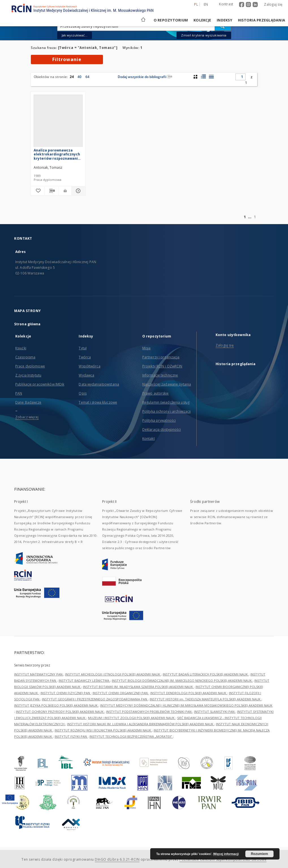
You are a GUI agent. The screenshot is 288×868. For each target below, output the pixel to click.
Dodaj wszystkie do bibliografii (145, 77)
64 (87, 77)
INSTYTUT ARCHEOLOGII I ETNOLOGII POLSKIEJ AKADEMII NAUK (113, 674)
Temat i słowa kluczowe (98, 402)
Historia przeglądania (262, 20)
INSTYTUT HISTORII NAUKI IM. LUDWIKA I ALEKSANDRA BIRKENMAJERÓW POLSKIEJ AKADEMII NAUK (141, 724)
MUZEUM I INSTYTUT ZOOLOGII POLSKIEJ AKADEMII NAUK (132, 718)
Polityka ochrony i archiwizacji (167, 411)
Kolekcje (202, 20)
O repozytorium (171, 20)
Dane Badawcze (28, 402)
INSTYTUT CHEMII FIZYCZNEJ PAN (66, 693)
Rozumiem (260, 854)
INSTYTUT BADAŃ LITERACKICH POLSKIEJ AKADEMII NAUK (206, 674)
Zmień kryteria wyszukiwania (204, 35)
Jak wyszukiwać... (75, 35)
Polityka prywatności (159, 420)
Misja (147, 348)
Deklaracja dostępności (162, 429)
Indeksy (224, 20)
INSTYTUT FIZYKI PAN (71, 736)
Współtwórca (89, 366)
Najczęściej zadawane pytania (167, 384)
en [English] (206, 4)
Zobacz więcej (27, 417)
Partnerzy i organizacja (161, 357)
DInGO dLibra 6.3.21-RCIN (117, 859)
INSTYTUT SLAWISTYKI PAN (215, 712)
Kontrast (226, 4)
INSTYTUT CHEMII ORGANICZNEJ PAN (121, 693)
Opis (82, 393)
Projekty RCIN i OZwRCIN (162, 366)
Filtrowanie (67, 59)
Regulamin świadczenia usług (166, 402)
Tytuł (83, 348)
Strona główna (27, 324)
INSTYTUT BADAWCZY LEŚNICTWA (84, 680)
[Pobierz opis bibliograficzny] (51, 191)
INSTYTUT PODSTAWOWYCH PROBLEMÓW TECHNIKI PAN (149, 712)
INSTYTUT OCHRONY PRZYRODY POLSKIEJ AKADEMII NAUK (60, 712)
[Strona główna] (143, 20)
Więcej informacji (226, 854)
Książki (21, 348)
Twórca (85, 357)
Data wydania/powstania (99, 384)
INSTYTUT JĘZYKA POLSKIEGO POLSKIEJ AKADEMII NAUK (56, 705)
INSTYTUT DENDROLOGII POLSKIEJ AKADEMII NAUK (189, 693)
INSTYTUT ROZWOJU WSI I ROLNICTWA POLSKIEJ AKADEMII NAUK (103, 730)
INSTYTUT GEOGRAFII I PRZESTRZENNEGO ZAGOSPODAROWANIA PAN (95, 699)
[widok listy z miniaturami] (203, 77)
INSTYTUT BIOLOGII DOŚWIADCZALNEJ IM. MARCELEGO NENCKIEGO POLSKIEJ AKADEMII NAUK (182, 680)
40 (79, 77)
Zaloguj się (273, 4)
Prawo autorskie (156, 393)
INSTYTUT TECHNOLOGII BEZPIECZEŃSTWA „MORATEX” (131, 736)
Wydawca (86, 375)
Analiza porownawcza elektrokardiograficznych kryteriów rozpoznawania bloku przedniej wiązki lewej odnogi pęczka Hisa (57, 154)
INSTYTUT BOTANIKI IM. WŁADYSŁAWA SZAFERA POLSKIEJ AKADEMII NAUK (138, 687)
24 (72, 77)
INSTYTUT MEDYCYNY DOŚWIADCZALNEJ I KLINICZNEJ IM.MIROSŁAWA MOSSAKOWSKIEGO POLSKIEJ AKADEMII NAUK (186, 705)
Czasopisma (25, 357)
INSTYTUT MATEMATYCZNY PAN (39, 674)
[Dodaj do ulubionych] (38, 191)
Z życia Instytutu (28, 375)
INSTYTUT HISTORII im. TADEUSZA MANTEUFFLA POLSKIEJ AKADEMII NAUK (206, 699)
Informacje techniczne (160, 375)
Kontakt (149, 439)
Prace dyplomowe (30, 366)
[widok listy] (211, 77)
